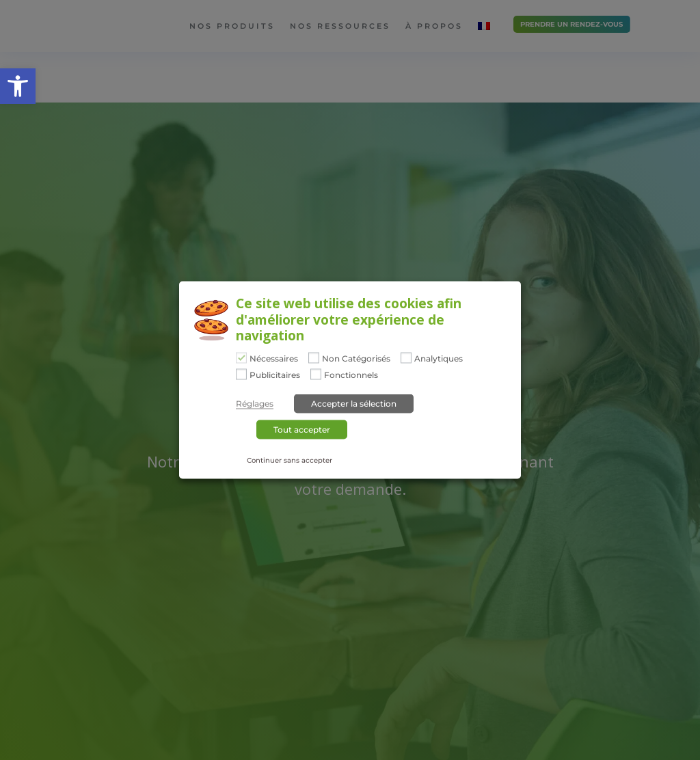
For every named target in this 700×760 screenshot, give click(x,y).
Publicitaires (275, 375)
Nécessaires (274, 359)
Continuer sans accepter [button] (290, 460)
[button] (18, 86)
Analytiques (439, 359)
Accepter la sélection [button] (354, 403)
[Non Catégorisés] (314, 358)
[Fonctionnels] (316, 374)
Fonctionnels (351, 375)
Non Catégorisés (356, 359)
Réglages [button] (255, 403)
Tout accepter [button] (302, 429)
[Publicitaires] (241, 374)
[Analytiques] (406, 358)
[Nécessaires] (241, 358)
